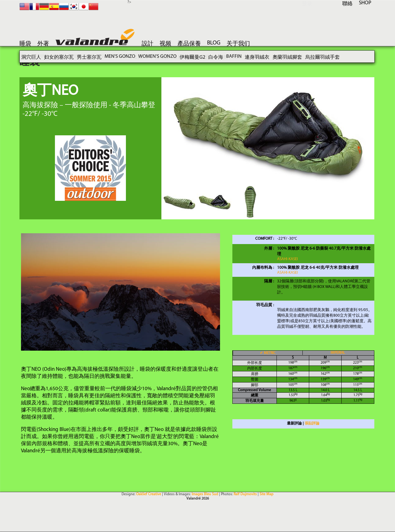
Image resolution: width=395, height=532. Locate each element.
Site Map (266, 494)
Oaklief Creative (149, 494)
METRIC (268, 353)
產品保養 (189, 44)
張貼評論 (312, 424)
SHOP (365, 3)
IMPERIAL (338, 353)
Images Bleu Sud (205, 494)
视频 (165, 44)
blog (214, 43)
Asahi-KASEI (287, 259)
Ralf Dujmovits (245, 494)
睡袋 (25, 44)
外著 (43, 44)
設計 (148, 44)
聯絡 (347, 4)
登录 (307, 4)
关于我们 (238, 44)
